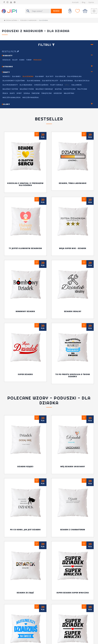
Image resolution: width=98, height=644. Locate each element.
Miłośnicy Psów (27, 89)
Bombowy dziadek (25, 311)
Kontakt (75, 2)
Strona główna (11, 20)
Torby (29, 60)
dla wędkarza (26, 85)
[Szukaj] (41, 11)
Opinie (91, 2)
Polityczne (82, 89)
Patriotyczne (69, 89)
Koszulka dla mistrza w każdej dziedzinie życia (73, 546)
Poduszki (38, 60)
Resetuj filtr (10, 51)
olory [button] (6, 104)
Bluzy (15, 60)
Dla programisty (10, 85)
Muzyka (58, 89)
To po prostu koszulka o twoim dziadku (73, 375)
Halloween (76, 85)
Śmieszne (36, 93)
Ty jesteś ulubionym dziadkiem (25, 248)
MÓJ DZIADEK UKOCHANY (73, 466)
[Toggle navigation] (94, 11)
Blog (84, 2)
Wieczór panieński (31, 97)
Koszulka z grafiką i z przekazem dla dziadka (25, 184)
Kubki (22, 60)
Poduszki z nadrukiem (28, 20)
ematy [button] (6, 72)
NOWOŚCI (6, 76)
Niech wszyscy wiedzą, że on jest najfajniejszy (29, 520)
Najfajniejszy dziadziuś (25, 542)
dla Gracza (60, 76)
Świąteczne (47, 93)
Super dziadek (25, 374)
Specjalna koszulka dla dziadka (73, 571)
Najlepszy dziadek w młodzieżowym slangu (73, 624)
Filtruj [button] (47, 45)
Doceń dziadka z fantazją (25, 594)
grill (67, 85)
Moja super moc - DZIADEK (73, 248)
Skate (12, 93)
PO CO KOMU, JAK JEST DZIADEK (31, 484)
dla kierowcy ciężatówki (14, 81)
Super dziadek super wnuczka (63, 502)
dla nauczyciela (82, 81)
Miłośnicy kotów (10, 89)
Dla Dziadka (28, 76)
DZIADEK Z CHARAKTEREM (69, 484)
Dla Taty (50, 76)
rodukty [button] (7, 56)
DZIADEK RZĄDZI (25, 466)
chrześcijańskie (41, 85)
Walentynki (69, 93)
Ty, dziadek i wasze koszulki (73, 519)
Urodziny (58, 93)
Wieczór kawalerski (12, 97)
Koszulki (7, 60)
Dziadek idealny (73, 311)
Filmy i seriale (57, 85)
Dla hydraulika (74, 76)
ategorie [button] (7, 67)
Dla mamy (40, 76)
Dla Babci (16, 76)
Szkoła (27, 93)
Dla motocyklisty (50, 81)
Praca (5, 93)
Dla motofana (66, 81)
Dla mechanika (34, 81)
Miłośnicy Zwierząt (44, 89)
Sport (19, 93)
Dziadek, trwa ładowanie (73, 183)
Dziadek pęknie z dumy (25, 620)
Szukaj (56, 11)
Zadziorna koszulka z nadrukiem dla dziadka (73, 598)
